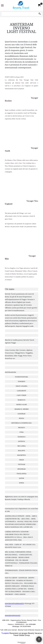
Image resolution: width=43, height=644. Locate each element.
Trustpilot (5, 633)
